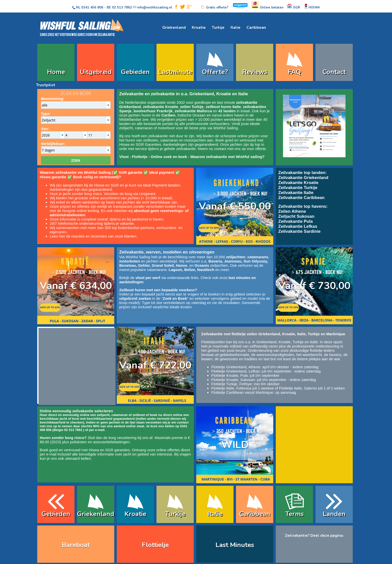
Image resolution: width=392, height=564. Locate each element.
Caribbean (256, 27)
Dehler (144, 265)
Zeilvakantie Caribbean (301, 198)
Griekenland (174, 27)
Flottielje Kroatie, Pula (229, 375)
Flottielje (140, 157)
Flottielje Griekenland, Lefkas (235, 371)
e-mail (100, 430)
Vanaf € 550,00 (235, 206)
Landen (334, 514)
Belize (190, 270)
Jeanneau (233, 261)
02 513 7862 (122, 7)
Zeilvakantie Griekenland (303, 178)
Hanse (182, 265)
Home (56, 72)
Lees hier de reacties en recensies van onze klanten (93, 236)
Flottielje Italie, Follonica (231, 388)
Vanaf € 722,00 (155, 365)
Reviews (255, 72)
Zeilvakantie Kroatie (298, 183)
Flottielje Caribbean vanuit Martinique (242, 392)
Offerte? (215, 72)
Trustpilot (46, 85)
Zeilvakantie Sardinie (299, 231)
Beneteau (128, 265)
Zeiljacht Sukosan (296, 216)
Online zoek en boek (169, 157)
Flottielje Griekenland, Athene (236, 367)
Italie (235, 27)
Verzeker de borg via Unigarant (130, 194)
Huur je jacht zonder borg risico (76, 194)
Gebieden (135, 72)
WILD (235, 445)
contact (220, 149)
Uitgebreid (96, 72)
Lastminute (175, 72)
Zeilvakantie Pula (295, 221)
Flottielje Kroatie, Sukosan (233, 380)
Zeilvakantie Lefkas (298, 226)
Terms (294, 514)
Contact (334, 72)
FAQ (294, 72)
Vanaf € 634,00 (76, 286)
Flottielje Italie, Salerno (298, 388)
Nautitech (206, 270)
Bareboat (76, 545)
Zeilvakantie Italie (296, 193)
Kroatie (199, 27)
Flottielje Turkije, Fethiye (231, 384)
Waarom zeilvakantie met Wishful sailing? (227, 157)
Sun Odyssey (255, 261)
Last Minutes (235, 545)
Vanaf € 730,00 (314, 286)
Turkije (218, 27)
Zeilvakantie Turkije (298, 188)
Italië (314, 342)
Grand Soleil (163, 265)
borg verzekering (122, 438)
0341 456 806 (92, 7)
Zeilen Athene (292, 211)
